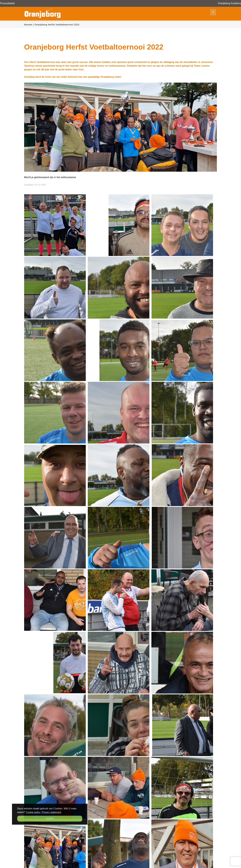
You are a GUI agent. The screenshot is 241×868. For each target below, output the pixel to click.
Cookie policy (33, 812)
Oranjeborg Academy (229, 3)
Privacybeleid (7, 3)
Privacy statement (51, 812)
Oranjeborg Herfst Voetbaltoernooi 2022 (57, 25)
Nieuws (28, 25)
